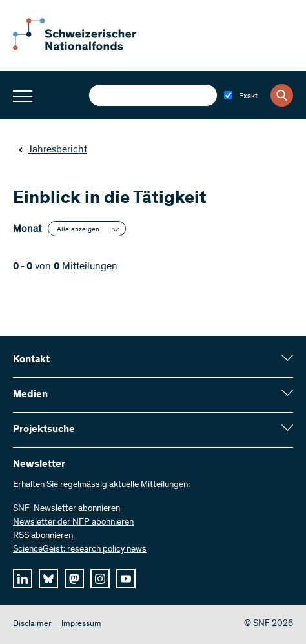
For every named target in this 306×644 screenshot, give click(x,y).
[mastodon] (74, 579)
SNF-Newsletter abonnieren (66, 509)
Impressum (81, 624)
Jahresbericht (53, 150)
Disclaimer (32, 624)
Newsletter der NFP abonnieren (73, 523)
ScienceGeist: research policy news (80, 550)
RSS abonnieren (43, 536)
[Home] (84, 48)
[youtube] (126, 579)
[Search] (282, 95)
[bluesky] (48, 579)
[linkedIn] (23, 579)
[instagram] (100, 579)
